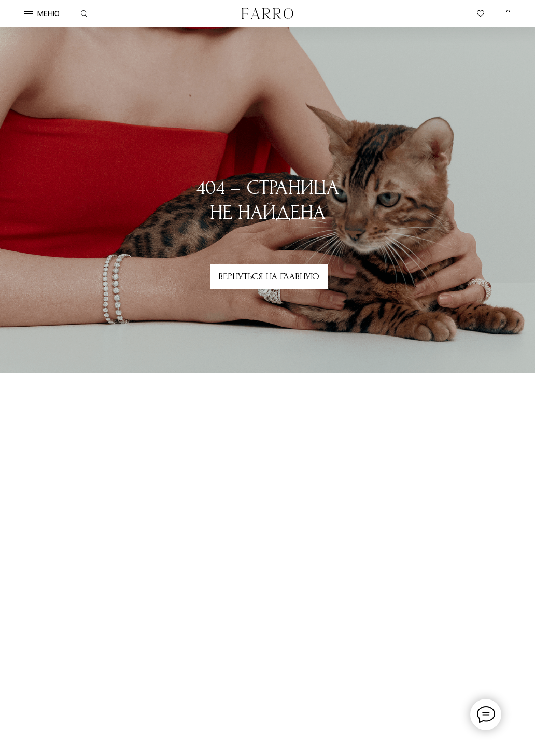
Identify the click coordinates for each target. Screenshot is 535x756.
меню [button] (48, 13)
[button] (28, 14)
